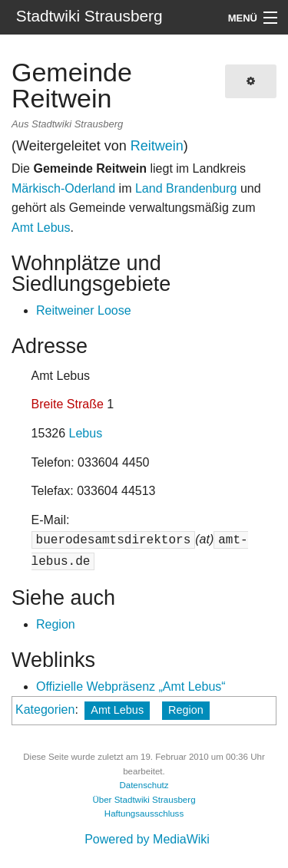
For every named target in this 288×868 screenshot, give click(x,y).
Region (56, 624)
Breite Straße (68, 404)
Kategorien (45, 710)
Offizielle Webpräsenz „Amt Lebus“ (131, 686)
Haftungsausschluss (144, 814)
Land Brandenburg (186, 188)
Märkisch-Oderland (63, 188)
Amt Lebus (41, 228)
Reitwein (157, 146)
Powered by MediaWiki (147, 839)
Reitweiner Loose (84, 310)
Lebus (86, 433)
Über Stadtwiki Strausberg (144, 800)
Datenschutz (144, 785)
